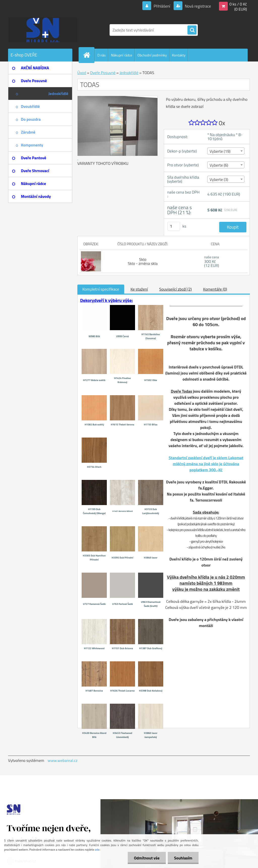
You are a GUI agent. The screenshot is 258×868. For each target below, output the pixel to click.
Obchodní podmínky (152, 55)
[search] (192, 30)
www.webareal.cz (63, 760)
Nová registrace (198, 6)
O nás (101, 55)
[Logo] (43, 30)
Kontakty (179, 55)
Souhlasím (183, 858)
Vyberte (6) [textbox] (219, 165)
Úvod (82, 73)
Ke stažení (139, 289)
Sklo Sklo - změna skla (143, 261)
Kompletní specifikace (101, 289)
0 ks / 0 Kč (238, 4)
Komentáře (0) (215, 289)
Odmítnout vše (147, 858)
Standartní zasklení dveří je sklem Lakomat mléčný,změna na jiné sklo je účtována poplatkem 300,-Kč (206, 464)
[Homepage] (89, 55)
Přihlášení (162, 6)
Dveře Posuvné (103, 73)
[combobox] (226, 151)
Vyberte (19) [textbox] (220, 151)
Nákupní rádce (121, 55)
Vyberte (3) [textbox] (219, 179)
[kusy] (174, 226)
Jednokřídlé (129, 73)
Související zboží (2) (175, 289)
